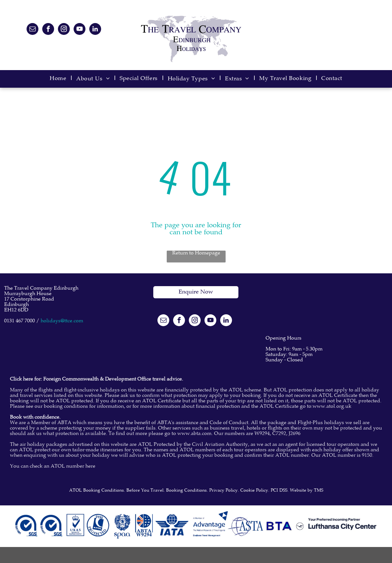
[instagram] (64, 30)
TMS (319, 491)
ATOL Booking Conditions (96, 491)
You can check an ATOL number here (53, 466)
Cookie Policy (254, 491)
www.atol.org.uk (332, 407)
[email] (32, 30)
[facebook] (48, 30)
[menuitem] (60, 79)
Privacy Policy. (224, 491)
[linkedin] (95, 30)
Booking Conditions (186, 491)
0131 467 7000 (20, 321)
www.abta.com (194, 434)
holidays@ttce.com (62, 321)
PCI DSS (279, 491)
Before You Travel (145, 491)
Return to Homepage (196, 253)
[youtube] (80, 30)
